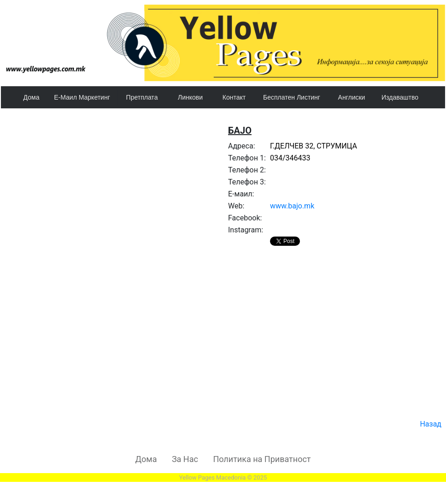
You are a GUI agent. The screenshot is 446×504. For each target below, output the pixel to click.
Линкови (190, 97)
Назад (431, 424)
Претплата (142, 97)
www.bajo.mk (292, 206)
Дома (32, 97)
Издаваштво (400, 97)
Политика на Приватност (262, 459)
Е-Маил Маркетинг (82, 97)
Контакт (234, 97)
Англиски (352, 97)
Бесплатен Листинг (292, 97)
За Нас (185, 459)
